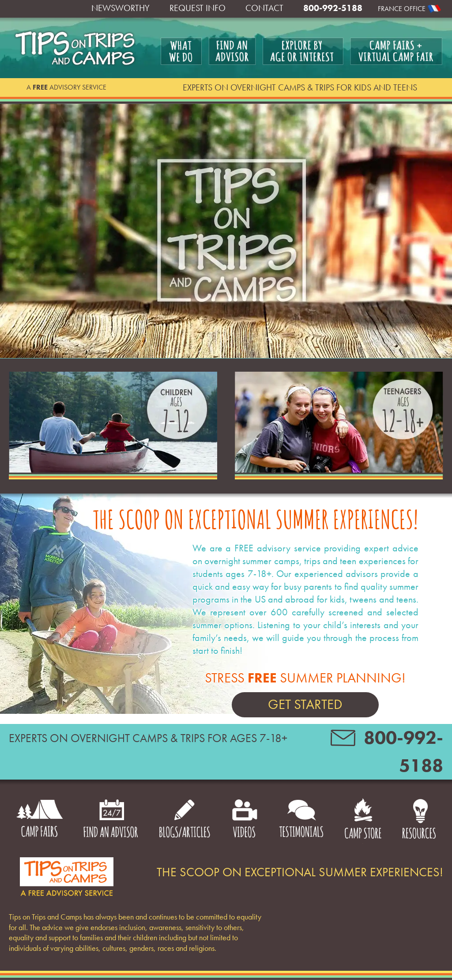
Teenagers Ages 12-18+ (339, 426)
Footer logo (66, 877)
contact (343, 741)
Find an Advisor (111, 821)
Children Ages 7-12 (113, 426)
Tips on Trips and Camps (75, 48)
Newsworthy (121, 8)
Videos (245, 821)
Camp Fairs (40, 821)
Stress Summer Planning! (305, 693)
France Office (402, 9)
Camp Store (363, 821)
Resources (419, 821)
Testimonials (301, 821)
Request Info (198, 8)
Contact (264, 8)
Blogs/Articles (184, 821)
